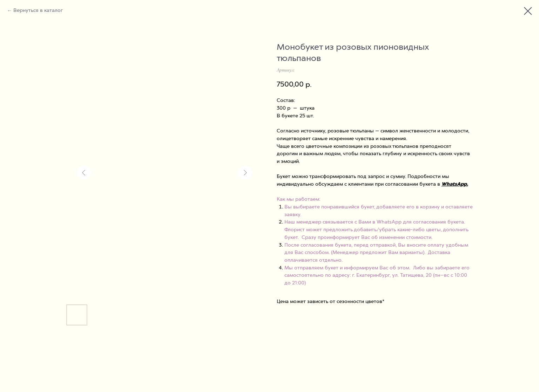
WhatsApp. (455, 184)
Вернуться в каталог (38, 11)
